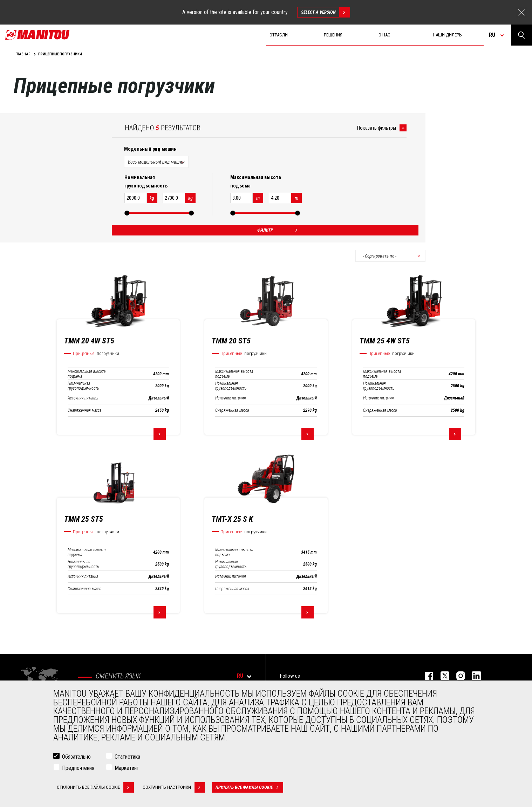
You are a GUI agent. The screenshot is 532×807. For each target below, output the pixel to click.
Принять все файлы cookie (249, 787)
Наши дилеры (448, 35)
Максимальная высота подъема (87, 374)
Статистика (127, 757)
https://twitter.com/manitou (441, 676)
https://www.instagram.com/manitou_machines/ (457, 676)
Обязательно (76, 757)
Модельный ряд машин (150, 149)
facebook (426, 676)
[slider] (127, 213)
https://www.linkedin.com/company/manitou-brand (473, 676)
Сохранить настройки (174, 787)
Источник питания (83, 398)
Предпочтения (78, 768)
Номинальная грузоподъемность (83, 386)
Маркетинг (127, 768)
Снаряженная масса (84, 410)
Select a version (325, 12)
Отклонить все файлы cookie (95, 787)
